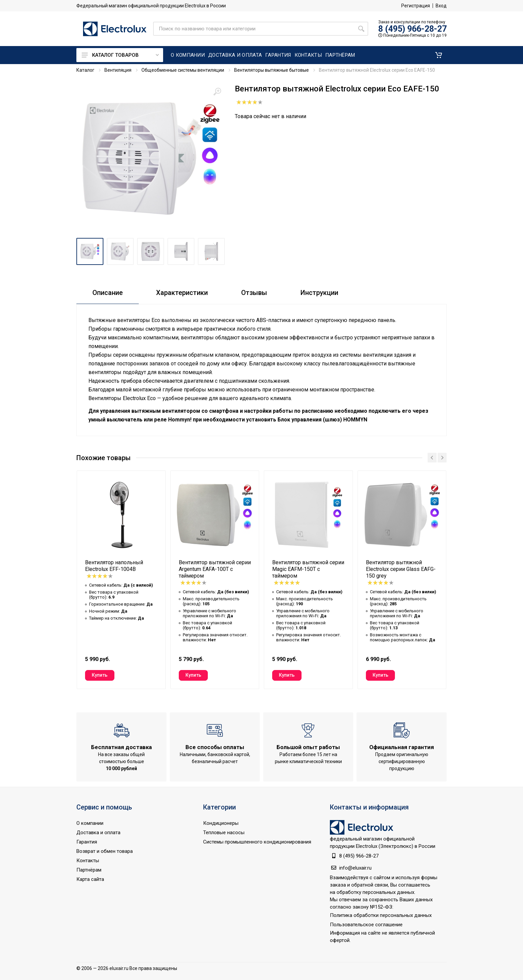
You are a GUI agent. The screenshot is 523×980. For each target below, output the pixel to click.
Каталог (85, 70)
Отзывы (254, 293)
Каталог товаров (120, 55)
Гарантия (87, 842)
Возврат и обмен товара (105, 851)
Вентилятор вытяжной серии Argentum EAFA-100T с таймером (215, 569)
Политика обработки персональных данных (381, 915)
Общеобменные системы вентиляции (183, 70)
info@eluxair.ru (355, 868)
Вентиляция (118, 70)
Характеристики (182, 293)
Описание (108, 293)
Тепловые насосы (224, 833)
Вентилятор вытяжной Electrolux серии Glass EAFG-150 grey (401, 569)
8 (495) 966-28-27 (412, 29)
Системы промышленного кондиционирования (257, 842)
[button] (439, 55)
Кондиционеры (221, 823)
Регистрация (416, 6)
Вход (441, 6)
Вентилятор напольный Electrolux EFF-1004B (114, 566)
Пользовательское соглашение (366, 925)
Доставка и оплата (98, 833)
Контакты (88, 861)
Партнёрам (89, 870)
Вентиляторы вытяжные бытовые (272, 70)
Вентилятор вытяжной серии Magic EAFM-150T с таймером (308, 569)
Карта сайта (90, 879)
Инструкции (319, 293)
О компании (90, 823)
